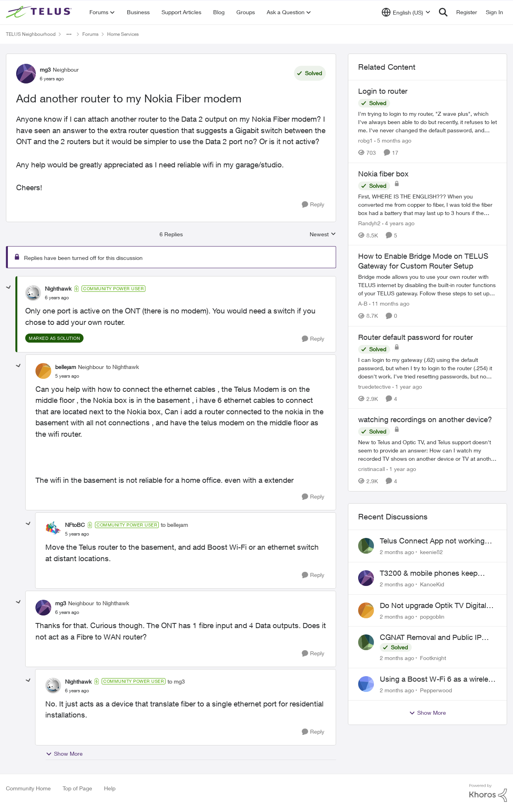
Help (110, 788)
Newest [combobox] (323, 235)
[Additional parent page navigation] (69, 34)
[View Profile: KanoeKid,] (366, 578)
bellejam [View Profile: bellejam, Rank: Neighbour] (66, 367)
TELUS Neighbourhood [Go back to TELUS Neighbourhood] (31, 34)
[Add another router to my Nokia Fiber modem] (57, 298)
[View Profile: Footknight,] (366, 642)
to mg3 (176, 681)
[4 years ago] (398, 223)
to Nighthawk (122, 367)
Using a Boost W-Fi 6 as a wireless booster (438, 679)
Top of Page (77, 788)
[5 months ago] (393, 140)
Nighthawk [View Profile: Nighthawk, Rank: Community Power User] (58, 288)
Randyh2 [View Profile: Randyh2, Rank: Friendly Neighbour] (369, 223)
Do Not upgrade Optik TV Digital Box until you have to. (433, 606)
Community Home (28, 788)
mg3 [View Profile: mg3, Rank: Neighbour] (45, 70)
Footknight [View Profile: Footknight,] (433, 658)
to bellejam (174, 525)
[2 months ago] (397, 552)
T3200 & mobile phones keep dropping (429, 573)
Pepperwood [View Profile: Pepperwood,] (436, 690)
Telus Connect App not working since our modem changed (432, 541)
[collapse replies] (9, 287)
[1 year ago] (407, 386)
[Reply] (313, 205)
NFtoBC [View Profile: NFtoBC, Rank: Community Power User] (75, 525)
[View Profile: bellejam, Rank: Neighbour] (43, 371)
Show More (64, 754)
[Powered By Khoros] (488, 793)
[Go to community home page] (40, 12)
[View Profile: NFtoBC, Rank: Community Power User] (53, 529)
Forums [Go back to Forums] (90, 34)
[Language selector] (406, 12)
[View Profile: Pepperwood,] (366, 684)
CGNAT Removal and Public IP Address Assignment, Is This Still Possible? (434, 638)
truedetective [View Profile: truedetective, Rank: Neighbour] (375, 386)
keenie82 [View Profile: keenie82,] (431, 552)
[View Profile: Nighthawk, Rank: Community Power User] (33, 293)
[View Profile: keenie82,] (366, 546)
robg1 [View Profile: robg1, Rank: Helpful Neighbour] (365, 140)
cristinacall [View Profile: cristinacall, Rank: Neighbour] (372, 469)
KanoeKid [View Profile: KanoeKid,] (432, 584)
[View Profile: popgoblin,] (366, 610)
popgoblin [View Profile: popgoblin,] (432, 616)
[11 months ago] (389, 304)
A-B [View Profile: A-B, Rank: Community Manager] (363, 304)
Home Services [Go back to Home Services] (123, 34)
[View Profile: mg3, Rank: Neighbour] (26, 74)
